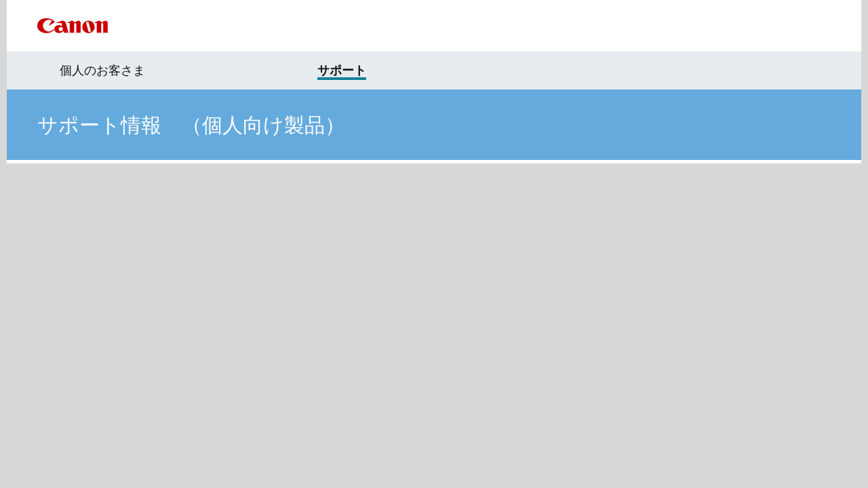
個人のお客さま (102, 70)
